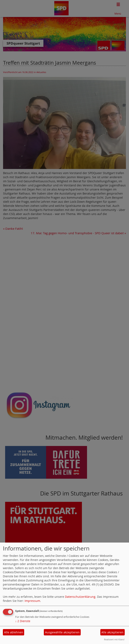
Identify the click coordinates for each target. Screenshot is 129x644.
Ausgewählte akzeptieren (62, 632)
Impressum (32, 601)
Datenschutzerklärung (80, 597)
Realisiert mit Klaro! (114, 639)
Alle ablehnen (14, 632)
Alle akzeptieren (112, 632)
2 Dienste (23, 621)
